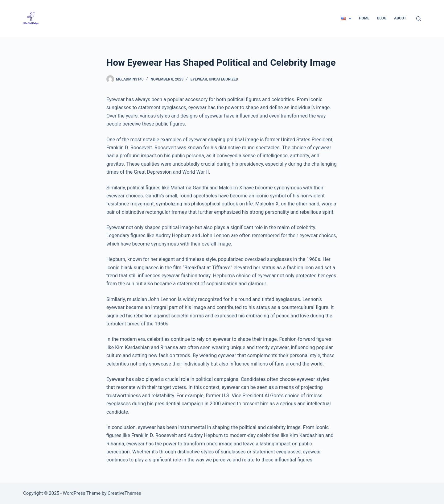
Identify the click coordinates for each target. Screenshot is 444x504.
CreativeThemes (124, 493)
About (400, 18)
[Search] (419, 19)
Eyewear (199, 79)
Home (364, 18)
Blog (382, 18)
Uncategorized (223, 79)
